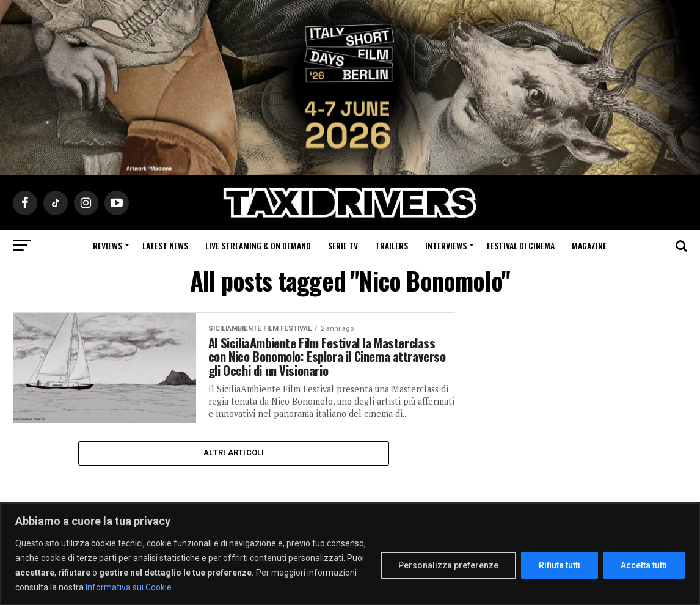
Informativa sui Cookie (129, 587)
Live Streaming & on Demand (258, 245)
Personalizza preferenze (448, 565)
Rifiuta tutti (560, 565)
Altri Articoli (234, 475)
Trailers (392, 245)
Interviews (446, 245)
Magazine (589, 245)
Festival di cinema (521, 245)
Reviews (108, 245)
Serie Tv (343, 245)
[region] (350, 554)
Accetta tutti (644, 565)
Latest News (165, 245)
